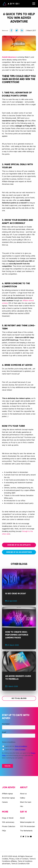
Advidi (11, 4)
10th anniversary (8, 822)
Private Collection (9, 826)
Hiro (22, 806)
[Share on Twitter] (17, 30)
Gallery (23, 798)
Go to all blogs (19, 698)
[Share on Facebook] (11, 30)
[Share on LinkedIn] (22, 30)
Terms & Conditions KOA (20, 864)
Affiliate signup (7, 794)
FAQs (4, 831)
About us (23, 794)
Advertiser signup (8, 798)
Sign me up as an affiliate (19, 545)
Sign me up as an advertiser (19, 552)
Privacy (12, 859)
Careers (5, 802)
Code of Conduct (22, 859)
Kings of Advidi (8, 818)
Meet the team (26, 802)
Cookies (5, 859)
